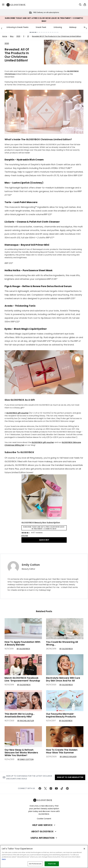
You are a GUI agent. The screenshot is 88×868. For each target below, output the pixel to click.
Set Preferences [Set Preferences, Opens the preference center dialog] (35, 864)
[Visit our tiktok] (62, 788)
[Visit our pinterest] (67, 788)
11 (24, 36)
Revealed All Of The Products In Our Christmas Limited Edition (57, 36)
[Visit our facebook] (40, 788)
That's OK (52, 864)
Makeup (73, 27)
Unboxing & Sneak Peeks (17, 27)
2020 (18, 36)
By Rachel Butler (26, 721)
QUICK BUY (44, 540)
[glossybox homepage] (17, 5)
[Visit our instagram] (51, 788)
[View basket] (85, 5)
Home (5, 36)
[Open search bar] (80, 5)
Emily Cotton (31, 565)
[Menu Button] (3, 5)
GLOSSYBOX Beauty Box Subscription (41, 523)
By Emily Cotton (25, 759)
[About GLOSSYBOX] (44, 831)
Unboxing (58, 27)
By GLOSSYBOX (23, 649)
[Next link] (86, 28)
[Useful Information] (44, 838)
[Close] (84, 849)
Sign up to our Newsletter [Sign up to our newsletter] (70, 777)
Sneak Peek (41, 27)
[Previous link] (2, 28)
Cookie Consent (44, 819)
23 (28, 36)
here (4, 859)
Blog (12, 36)
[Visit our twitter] (45, 788)
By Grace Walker (68, 757)
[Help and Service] (44, 825)
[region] (44, 857)
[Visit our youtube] (56, 788)
